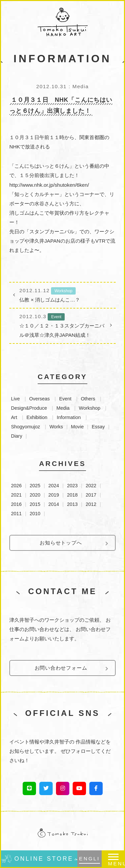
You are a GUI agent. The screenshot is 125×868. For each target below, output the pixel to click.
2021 (16, 495)
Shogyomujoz (25, 427)
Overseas (40, 399)
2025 (35, 486)
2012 (91, 504)
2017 (91, 495)
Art (14, 417)
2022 (91, 486)
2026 (16, 486)
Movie (77, 427)
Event (65, 399)
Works (56, 427)
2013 (72, 504)
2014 (54, 504)
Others (88, 399)
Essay (98, 427)
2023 (72, 486)
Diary (17, 436)
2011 (16, 514)
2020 (35, 495)
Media (63, 408)
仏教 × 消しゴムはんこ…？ (62, 294)
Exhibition (37, 417)
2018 (72, 495)
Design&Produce (29, 408)
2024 (54, 486)
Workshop (90, 408)
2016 (16, 504)
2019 (54, 495)
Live (15, 399)
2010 (35, 514)
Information (69, 417)
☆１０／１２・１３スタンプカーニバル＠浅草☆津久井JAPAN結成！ (62, 325)
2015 (35, 504)
